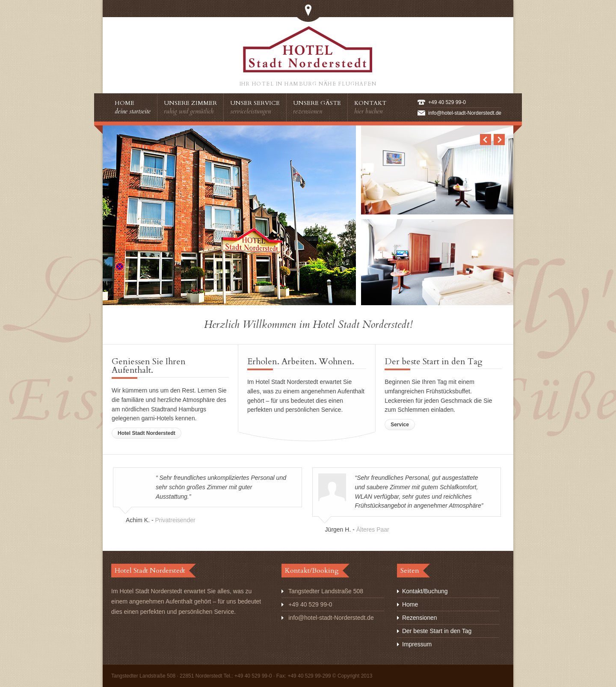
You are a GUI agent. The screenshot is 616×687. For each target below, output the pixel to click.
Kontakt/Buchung (425, 591)
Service (400, 425)
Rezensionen (420, 618)
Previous (486, 140)
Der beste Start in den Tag (437, 631)
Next (499, 140)
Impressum (417, 644)
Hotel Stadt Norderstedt (147, 433)
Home (410, 604)
